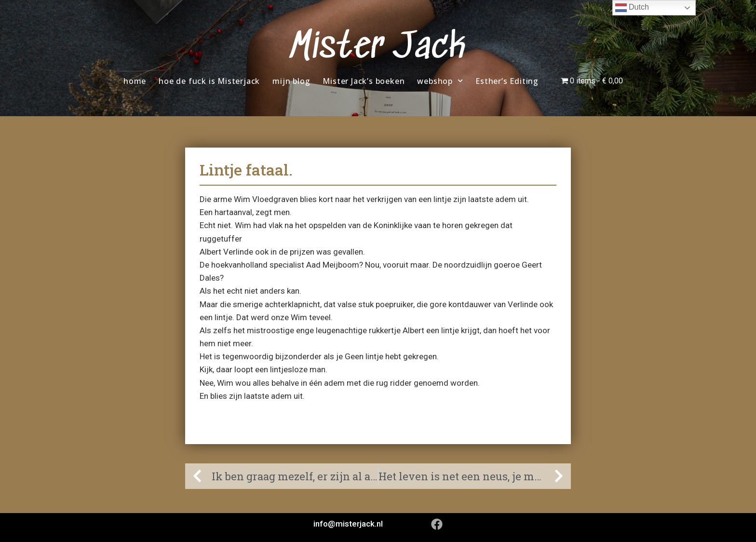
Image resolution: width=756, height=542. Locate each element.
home (135, 81)
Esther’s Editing (507, 81)
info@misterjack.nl (348, 524)
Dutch (632, 8)
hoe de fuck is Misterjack (209, 81)
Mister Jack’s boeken (364, 81)
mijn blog (291, 81)
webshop (440, 81)
